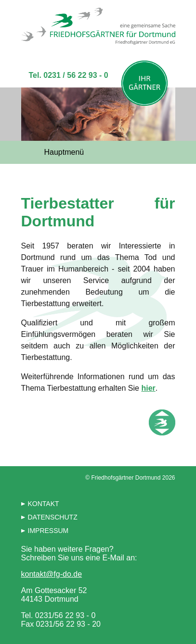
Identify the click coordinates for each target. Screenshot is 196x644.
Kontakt (44, 504)
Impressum (48, 531)
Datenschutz (53, 517)
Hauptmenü (64, 152)
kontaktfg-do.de (52, 574)
